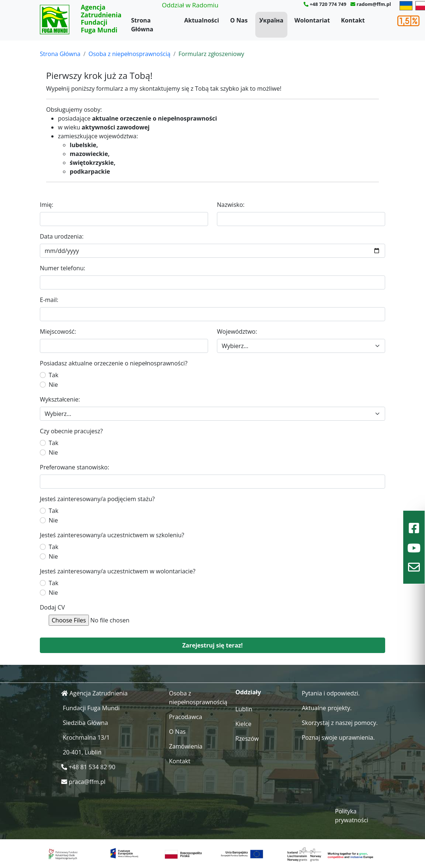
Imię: (47, 205)
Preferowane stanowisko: (75, 467)
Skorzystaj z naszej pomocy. (340, 723)
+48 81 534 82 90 (92, 767)
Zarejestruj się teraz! (212, 645)
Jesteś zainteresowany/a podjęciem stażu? (97, 499)
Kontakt (353, 20)
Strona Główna (142, 25)
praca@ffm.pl (87, 782)
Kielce (243, 724)
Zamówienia (186, 746)
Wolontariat (312, 20)
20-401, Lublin (82, 752)
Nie (53, 385)
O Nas (239, 20)
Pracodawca (186, 717)
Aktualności (201, 20)
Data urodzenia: (62, 236)
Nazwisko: (231, 205)
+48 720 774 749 (328, 4)
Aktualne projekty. (327, 708)
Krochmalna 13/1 (86, 737)
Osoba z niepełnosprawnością (129, 54)
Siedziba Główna (85, 723)
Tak (53, 375)
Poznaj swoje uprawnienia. (338, 737)
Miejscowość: (58, 331)
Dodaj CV (52, 607)
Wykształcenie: (60, 399)
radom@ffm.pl (374, 4)
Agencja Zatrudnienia (99, 693)
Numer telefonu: (63, 268)
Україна (271, 20)
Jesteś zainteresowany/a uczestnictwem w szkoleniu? (112, 535)
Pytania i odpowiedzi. (331, 693)
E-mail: (49, 300)
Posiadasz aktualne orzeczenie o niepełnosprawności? (114, 363)
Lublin (244, 709)
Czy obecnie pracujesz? (71, 431)
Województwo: (237, 331)
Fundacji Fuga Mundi (91, 708)
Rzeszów (247, 739)
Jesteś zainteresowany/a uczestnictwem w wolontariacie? (118, 571)
